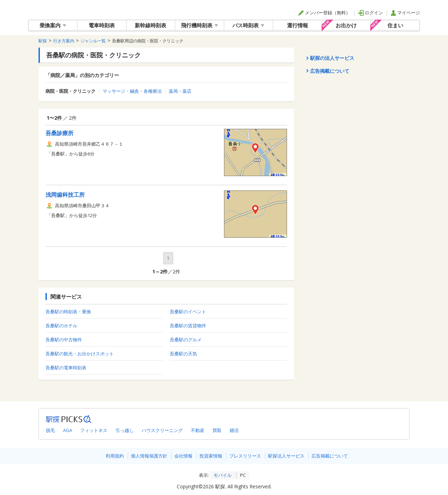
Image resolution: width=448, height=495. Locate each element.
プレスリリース (245, 456)
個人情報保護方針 (149, 456)
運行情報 (297, 25)
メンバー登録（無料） (324, 13)
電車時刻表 (102, 25)
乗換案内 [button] (53, 25)
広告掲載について (330, 456)
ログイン (370, 13)
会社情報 (183, 456)
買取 (217, 430)
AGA (68, 430)
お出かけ (346, 25)
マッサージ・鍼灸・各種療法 (132, 91)
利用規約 (115, 456)
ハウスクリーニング (162, 430)
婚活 (234, 430)
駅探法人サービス (286, 456)
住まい (395, 25)
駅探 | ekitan (51, 10)
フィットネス (94, 430)
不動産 (198, 430)
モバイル (223, 475)
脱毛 (50, 430)
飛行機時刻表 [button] (199, 25)
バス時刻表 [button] (248, 25)
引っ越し (125, 430)
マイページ (405, 13)
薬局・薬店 (180, 91)
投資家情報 (211, 456)
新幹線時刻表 (150, 25)
